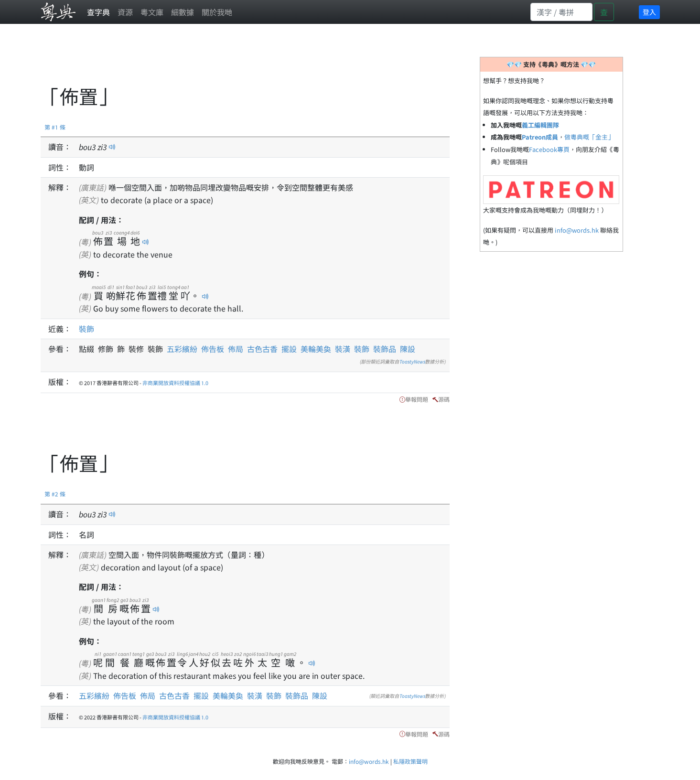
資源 (125, 12)
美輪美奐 (316, 349)
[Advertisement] (215, 60)
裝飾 (86, 329)
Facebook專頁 (549, 149)
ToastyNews (412, 361)
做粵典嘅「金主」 (589, 137)
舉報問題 (417, 399)
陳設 (408, 349)
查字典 (98, 12)
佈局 (236, 349)
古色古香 (262, 349)
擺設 (289, 349)
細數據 (183, 12)
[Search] (561, 12)
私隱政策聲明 (410, 761)
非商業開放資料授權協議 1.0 (175, 383)
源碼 (444, 399)
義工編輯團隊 (540, 125)
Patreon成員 (540, 137)
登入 (649, 12)
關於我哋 (217, 12)
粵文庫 (152, 12)
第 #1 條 (55, 127)
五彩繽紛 (182, 349)
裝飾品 (385, 349)
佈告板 (213, 349)
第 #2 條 (55, 494)
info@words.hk (577, 230)
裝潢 (343, 349)
